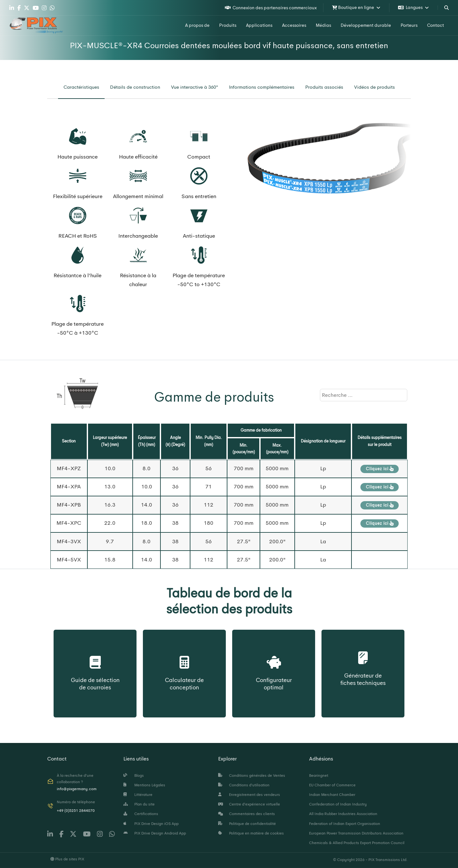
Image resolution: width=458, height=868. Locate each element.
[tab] (81, 87)
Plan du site (139, 804)
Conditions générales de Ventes (252, 775)
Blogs (134, 775)
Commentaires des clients (247, 814)
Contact (436, 25)
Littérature (138, 795)
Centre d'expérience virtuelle (249, 804)
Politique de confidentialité (247, 824)
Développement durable (366, 25)
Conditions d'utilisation (244, 785)
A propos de (197, 25)
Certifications (141, 814)
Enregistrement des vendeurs (249, 795)
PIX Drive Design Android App (155, 833)
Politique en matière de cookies (251, 833)
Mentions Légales (144, 785)
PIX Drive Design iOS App (151, 824)
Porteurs (409, 25)
